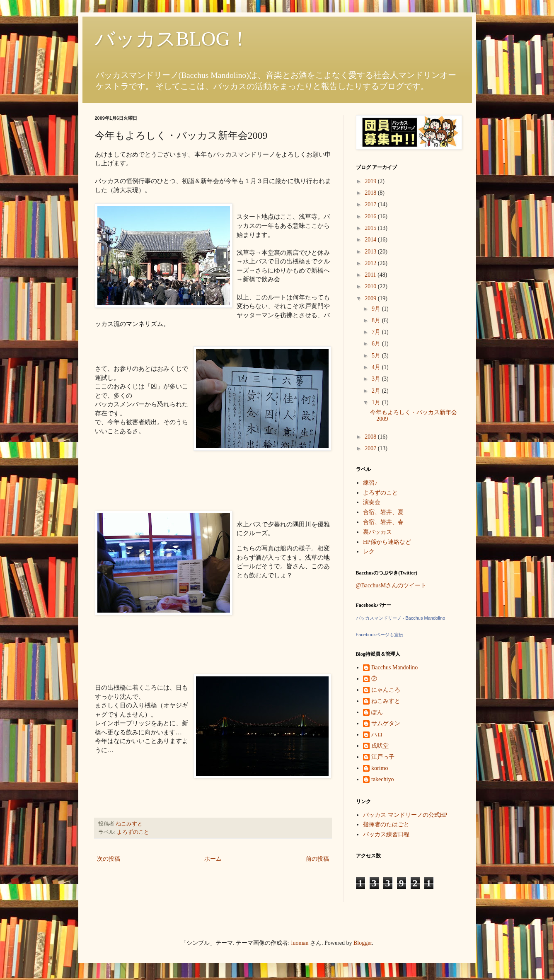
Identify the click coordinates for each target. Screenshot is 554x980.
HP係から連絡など (387, 542)
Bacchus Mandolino (394, 667)
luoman (300, 943)
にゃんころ (386, 690)
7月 (377, 332)
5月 (377, 356)
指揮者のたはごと (386, 824)
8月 (377, 320)
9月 (377, 309)
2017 (371, 204)
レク (369, 552)
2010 (371, 286)
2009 (371, 298)
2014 (371, 240)
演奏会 (372, 502)
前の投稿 (317, 859)
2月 (377, 391)
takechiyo (382, 779)
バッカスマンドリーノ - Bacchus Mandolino (401, 618)
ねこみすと (386, 701)
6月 (377, 344)
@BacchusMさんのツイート (391, 585)
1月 (377, 402)
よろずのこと (133, 832)
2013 (371, 252)
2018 (371, 193)
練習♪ (370, 483)
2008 (371, 437)
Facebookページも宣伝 (380, 635)
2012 (371, 263)
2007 (371, 448)
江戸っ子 (383, 757)
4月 (377, 367)
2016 (371, 216)
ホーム (213, 859)
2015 (371, 228)
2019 (371, 181)
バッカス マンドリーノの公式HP (405, 815)
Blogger (363, 943)
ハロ (377, 735)
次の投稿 (109, 859)
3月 (377, 379)
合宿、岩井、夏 (383, 512)
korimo (380, 768)
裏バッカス (377, 532)
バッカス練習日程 (386, 834)
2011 (371, 275)
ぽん (377, 712)
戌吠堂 (380, 746)
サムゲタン (386, 723)
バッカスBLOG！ (173, 39)
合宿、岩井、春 (383, 522)
